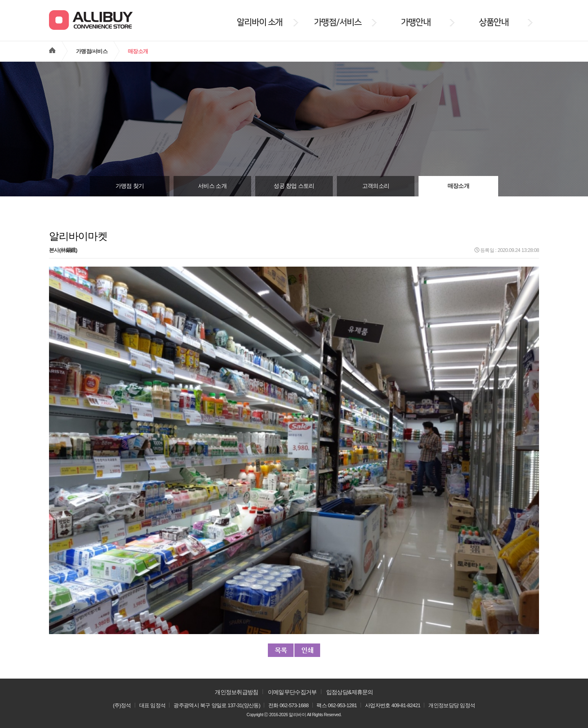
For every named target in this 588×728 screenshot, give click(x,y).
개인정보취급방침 (236, 692)
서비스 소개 (212, 186)
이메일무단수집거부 (292, 692)
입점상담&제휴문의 (350, 692)
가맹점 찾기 (130, 186)
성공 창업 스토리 (294, 186)
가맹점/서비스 (92, 51)
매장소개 (458, 186)
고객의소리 (376, 186)
